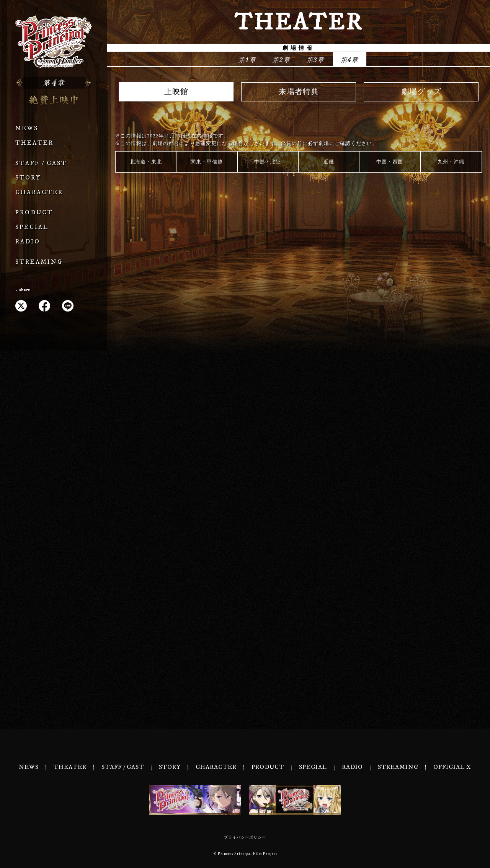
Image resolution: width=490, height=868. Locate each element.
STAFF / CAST (41, 163)
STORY (28, 178)
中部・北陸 (268, 162)
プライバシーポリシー (245, 837)
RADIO (28, 242)
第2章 (282, 60)
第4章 (350, 60)
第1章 (247, 60)
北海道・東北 (146, 162)
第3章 (316, 60)
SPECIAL (32, 227)
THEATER (34, 143)
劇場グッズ (421, 92)
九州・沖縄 (451, 162)
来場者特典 (299, 92)
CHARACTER (39, 192)
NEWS (27, 128)
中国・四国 (390, 162)
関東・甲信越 (207, 162)
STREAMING (39, 262)
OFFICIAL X (452, 767)
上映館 (176, 92)
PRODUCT (34, 213)
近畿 (329, 162)
